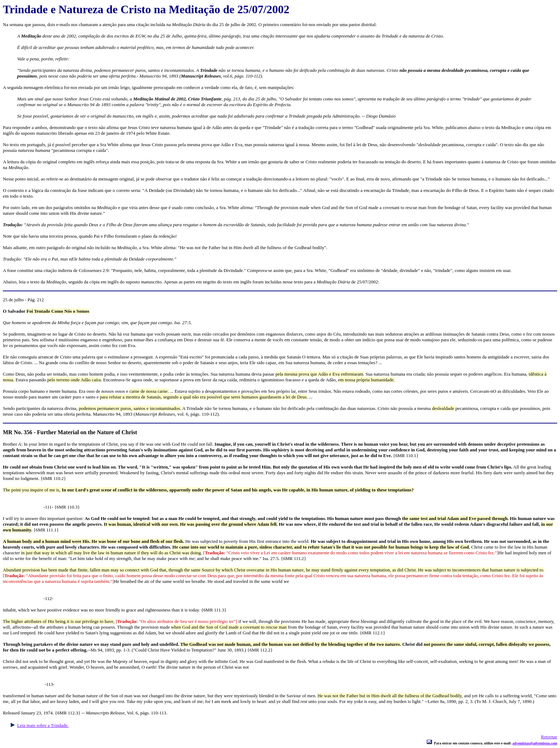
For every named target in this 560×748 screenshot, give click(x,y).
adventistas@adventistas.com (535, 743)
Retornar (549, 737)
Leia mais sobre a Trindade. (43, 725)
